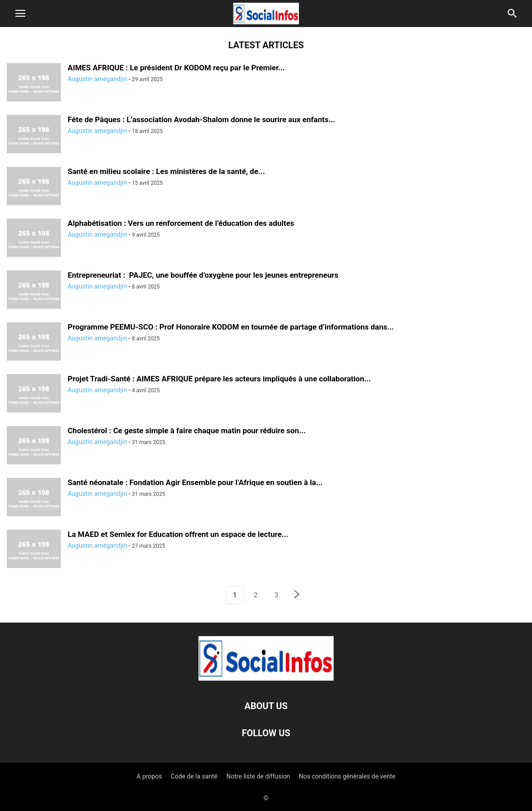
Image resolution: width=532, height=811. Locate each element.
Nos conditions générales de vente (347, 776)
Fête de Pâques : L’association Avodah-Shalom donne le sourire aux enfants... (201, 119)
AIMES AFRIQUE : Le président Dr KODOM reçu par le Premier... (176, 68)
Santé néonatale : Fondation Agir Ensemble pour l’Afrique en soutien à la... (195, 482)
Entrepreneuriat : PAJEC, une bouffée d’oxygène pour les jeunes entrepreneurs (203, 275)
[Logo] (266, 678)
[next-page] (297, 595)
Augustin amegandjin (97, 79)
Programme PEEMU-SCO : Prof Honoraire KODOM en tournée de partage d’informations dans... (231, 327)
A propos (149, 776)
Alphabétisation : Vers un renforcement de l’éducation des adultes (181, 223)
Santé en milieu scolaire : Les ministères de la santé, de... (166, 171)
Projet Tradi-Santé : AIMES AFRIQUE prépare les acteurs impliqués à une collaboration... (219, 379)
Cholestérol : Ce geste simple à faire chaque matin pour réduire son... (187, 431)
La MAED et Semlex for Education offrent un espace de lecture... (178, 534)
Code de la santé (194, 776)
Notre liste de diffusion (258, 776)
